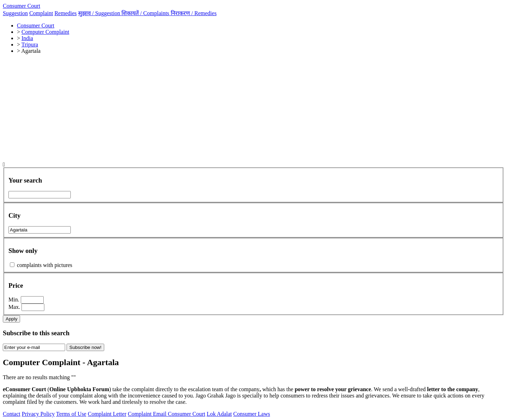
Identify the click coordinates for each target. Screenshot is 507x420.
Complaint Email (148, 414)
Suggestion (15, 13)
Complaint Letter (107, 414)
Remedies (66, 13)
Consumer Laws (252, 414)
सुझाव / (100, 13)
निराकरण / (194, 13)
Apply (11, 319)
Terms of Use (71, 414)
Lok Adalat (219, 414)
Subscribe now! (85, 347)
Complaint (41, 13)
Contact (12, 414)
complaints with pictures (45, 265)
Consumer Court (21, 6)
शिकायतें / (146, 13)
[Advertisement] (254, 109)
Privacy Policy (38, 414)
